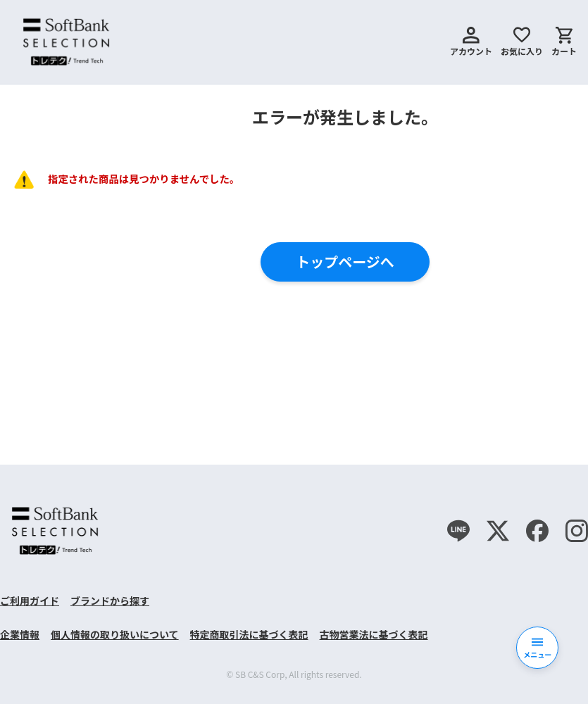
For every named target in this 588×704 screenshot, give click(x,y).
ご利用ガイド (30, 601)
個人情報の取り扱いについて (115, 634)
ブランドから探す (110, 601)
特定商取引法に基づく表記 (249, 634)
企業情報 (20, 634)
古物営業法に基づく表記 (374, 634)
